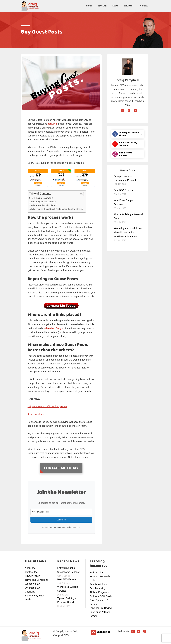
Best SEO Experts (123, 191)
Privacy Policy (32, 576)
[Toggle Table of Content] (80, 194)
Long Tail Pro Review (101, 608)
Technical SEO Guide (101, 597)
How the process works (42, 198)
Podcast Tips (97, 573)
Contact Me (31, 572)
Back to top (101, 632)
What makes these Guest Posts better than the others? (57, 209)
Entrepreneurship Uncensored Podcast (125, 178)
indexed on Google (53, 329)
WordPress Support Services (124, 203)
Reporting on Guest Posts (43, 202)
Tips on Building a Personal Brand (128, 217)
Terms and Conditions (37, 580)
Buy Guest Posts (99, 585)
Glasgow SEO (32, 584)
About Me (30, 568)
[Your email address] (61, 512)
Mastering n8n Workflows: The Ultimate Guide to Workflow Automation (128, 233)
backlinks (52, 124)
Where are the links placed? (44, 206)
